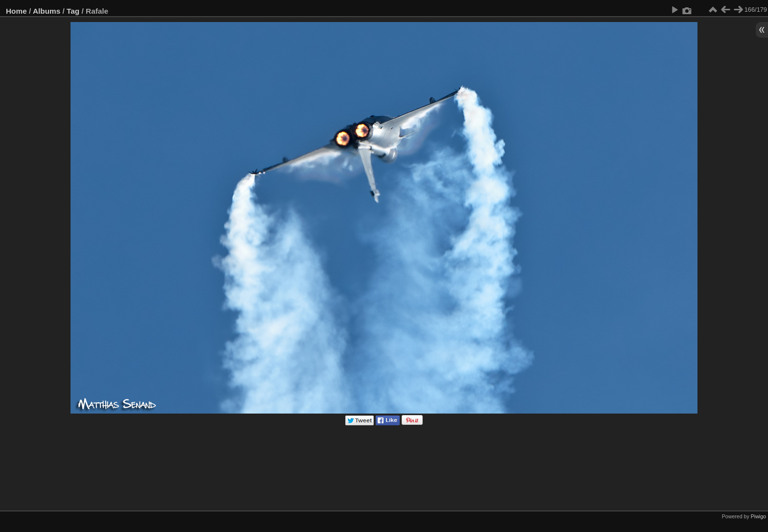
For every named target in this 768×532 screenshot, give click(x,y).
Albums (47, 11)
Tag (73, 11)
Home (16, 11)
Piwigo (758, 516)
